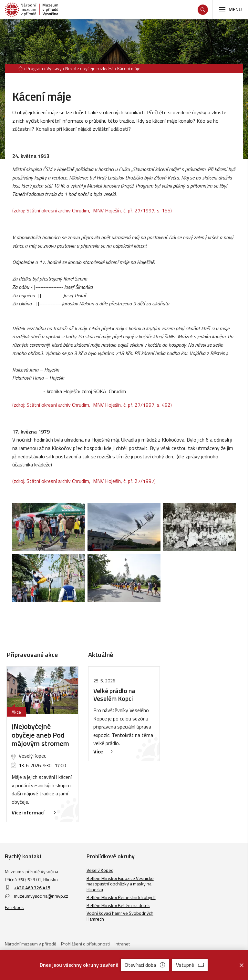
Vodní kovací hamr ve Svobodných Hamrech (120, 916)
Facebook (14, 907)
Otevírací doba (145, 965)
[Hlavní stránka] (20, 68)
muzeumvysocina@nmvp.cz (36, 896)
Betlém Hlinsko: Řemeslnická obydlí (121, 897)
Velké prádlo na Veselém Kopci (114, 694)
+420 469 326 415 (32, 888)
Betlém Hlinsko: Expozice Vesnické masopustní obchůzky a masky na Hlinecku (120, 884)
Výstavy (54, 68)
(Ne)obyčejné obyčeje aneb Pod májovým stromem (40, 735)
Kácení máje (129, 68)
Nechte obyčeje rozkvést (89, 68)
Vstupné (190, 965)
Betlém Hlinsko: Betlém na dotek (118, 905)
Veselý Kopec (100, 870)
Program (35, 68)
